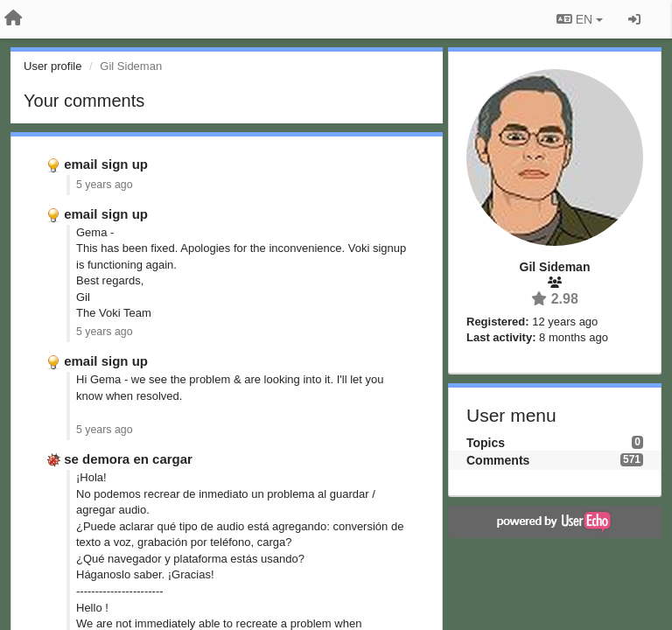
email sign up (106, 164)
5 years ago (105, 185)
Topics (486, 443)
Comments (498, 460)
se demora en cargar (128, 459)
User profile (52, 66)
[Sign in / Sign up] (634, 19)
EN (580, 19)
